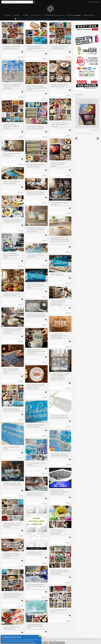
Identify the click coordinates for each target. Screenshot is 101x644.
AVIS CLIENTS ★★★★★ (73, 15)
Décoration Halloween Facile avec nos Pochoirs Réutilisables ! (13, 485)
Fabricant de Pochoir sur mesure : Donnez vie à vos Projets (11, 255)
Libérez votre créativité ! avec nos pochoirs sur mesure (36, 494)
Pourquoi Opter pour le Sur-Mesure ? (12, 448)
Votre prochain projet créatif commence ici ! (12, 154)
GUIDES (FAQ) (37, 15)
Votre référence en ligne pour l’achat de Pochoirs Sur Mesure (36, 315)
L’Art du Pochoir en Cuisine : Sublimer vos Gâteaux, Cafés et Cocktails (36, 88)
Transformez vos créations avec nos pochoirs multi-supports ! (13, 221)
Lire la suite (21, 57)
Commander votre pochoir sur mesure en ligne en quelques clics (36, 586)
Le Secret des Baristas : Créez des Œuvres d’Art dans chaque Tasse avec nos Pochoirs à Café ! (60, 240)
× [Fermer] (40, 636)
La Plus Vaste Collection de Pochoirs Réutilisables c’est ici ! (60, 417)
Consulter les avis (79, 112)
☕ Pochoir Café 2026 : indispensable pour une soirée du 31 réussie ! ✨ (36, 352)
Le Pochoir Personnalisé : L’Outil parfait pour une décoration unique (58, 302)
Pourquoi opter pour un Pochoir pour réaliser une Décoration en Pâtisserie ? (13, 331)
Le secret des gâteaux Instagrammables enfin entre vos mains (36, 48)
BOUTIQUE (8, 15)
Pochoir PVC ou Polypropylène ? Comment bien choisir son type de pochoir (12, 86)
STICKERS (26, 15)
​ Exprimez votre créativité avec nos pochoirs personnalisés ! (60, 455)
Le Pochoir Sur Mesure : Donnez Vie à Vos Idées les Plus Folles (11, 126)
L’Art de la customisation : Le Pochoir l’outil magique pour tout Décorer (60, 125)
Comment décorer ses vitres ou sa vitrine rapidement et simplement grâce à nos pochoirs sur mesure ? (60, 377)
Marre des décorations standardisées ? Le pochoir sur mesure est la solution (60, 492)
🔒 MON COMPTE (90, 15)
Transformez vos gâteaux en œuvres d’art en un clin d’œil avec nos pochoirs (36, 230)
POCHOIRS (17, 15)
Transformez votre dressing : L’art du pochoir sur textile (36, 127)
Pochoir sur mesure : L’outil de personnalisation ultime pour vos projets (12, 525)
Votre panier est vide (94, 2)
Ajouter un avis (87, 112)
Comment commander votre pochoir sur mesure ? (11, 182)
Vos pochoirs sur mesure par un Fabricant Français (59, 47)
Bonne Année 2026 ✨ (57, 274)
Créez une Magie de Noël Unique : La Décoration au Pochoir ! (11, 371)
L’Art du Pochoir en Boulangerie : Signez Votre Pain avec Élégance (59, 336)
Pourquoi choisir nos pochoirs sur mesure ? (60, 204)
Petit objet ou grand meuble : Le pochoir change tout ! (12, 47)
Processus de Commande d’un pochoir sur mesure (36, 426)
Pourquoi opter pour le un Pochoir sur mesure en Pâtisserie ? (59, 164)
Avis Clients (79, 95)
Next (98, 117)
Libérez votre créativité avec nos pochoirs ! (35, 256)
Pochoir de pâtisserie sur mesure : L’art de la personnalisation (58, 532)
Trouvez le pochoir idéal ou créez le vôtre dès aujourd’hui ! (12, 410)
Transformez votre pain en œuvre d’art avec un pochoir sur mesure (12, 555)
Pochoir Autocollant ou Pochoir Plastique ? (36, 464)
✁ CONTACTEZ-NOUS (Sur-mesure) (53, 15)
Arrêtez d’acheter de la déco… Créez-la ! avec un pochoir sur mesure (36, 286)
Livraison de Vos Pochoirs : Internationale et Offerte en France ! (35, 626)
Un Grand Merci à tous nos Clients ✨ (59, 611)
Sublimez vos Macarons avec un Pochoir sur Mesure (12, 295)
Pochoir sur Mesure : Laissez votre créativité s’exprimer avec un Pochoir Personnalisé (13, 595)
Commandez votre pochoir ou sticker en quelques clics (36, 553)
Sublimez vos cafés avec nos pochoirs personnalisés (59, 85)
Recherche (34, 2)
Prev (76, 117)
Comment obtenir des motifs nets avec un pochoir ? (36, 165)
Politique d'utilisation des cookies (57, 643)
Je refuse (45, 643)
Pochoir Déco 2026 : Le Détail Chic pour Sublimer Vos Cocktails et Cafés (36, 387)
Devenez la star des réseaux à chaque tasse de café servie (36, 193)
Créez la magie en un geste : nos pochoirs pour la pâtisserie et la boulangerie (60, 572)
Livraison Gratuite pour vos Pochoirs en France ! (11, 628)
